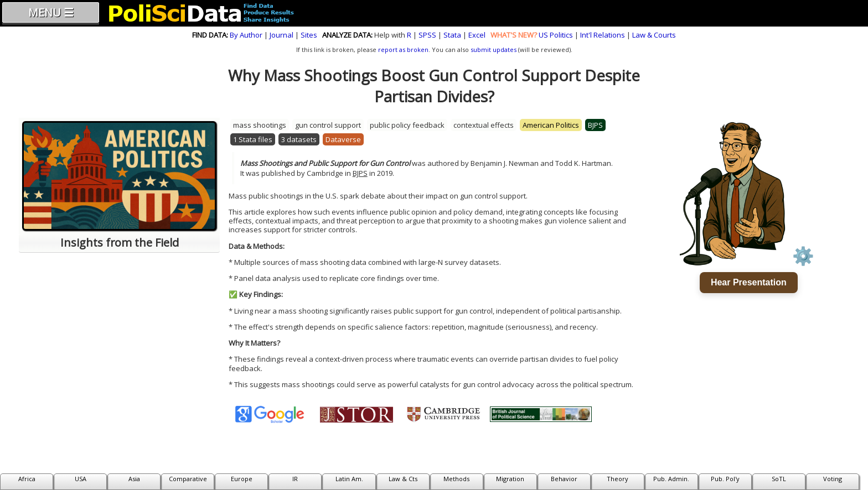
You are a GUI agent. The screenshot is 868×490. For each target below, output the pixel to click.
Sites (309, 35)
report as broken (403, 49)
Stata (452, 35)
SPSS (427, 35)
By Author (246, 35)
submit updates (494, 49)
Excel (477, 35)
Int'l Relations (603, 35)
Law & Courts (654, 35)
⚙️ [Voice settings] (803, 256)
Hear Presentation (749, 282)
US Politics (556, 35)
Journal (281, 35)
